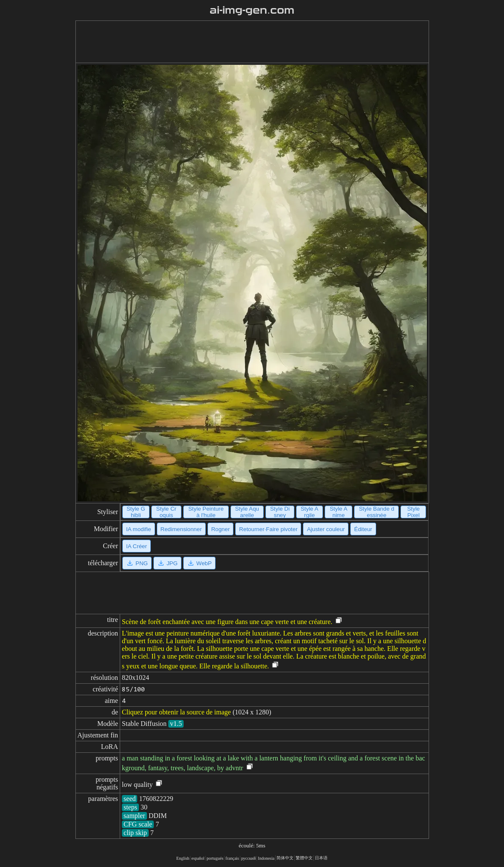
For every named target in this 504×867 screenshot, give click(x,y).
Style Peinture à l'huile (206, 512)
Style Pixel (414, 512)
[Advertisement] (252, 42)
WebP (199, 563)
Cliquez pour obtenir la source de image (176, 712)
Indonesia (266, 858)
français (232, 858)
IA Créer (137, 546)
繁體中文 (304, 858)
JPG (167, 563)
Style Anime (339, 512)
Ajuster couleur (326, 529)
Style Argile (310, 512)
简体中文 (285, 858)
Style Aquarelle (247, 512)
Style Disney (280, 512)
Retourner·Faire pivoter (268, 529)
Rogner (221, 529)
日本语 (321, 858)
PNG (137, 563)
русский (248, 858)
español (198, 858)
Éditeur (363, 529)
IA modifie (139, 529)
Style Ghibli (136, 512)
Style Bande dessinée (376, 512)
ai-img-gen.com (252, 10)
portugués (215, 858)
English (183, 858)
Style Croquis (166, 512)
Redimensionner (181, 529)
